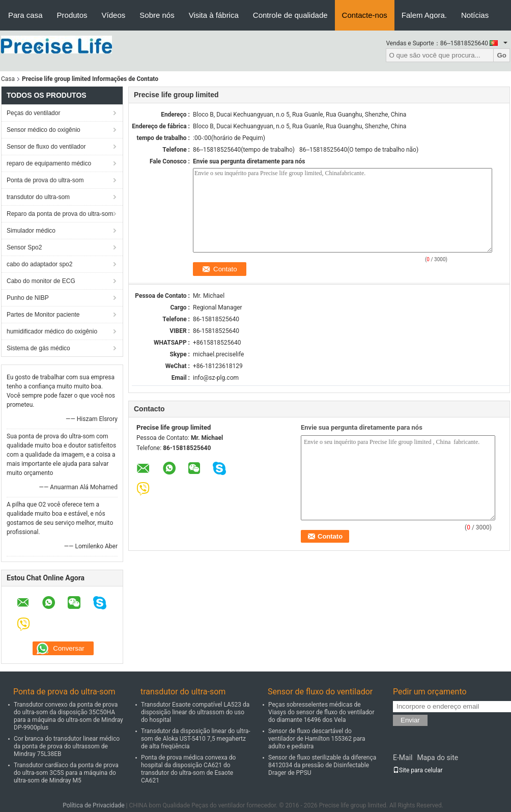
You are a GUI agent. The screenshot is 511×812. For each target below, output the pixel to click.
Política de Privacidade (93, 805)
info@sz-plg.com (216, 378)
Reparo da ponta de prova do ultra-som (60, 214)
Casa (8, 79)
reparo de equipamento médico (49, 163)
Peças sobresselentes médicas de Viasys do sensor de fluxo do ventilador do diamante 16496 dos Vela (321, 712)
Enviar (410, 720)
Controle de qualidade (290, 15)
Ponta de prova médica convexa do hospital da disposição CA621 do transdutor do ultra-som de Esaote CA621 (188, 769)
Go (502, 55)
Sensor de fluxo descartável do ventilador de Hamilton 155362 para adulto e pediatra (317, 739)
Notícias (475, 15)
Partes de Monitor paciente (43, 315)
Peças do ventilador (33, 113)
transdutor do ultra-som (38, 197)
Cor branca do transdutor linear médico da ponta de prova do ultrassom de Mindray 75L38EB (67, 746)
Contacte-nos (365, 15)
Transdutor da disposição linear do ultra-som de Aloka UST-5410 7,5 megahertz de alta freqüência (196, 739)
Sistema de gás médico (38, 348)
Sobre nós (157, 15)
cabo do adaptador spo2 (39, 264)
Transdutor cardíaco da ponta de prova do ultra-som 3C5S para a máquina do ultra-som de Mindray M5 (66, 773)
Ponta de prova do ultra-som (45, 180)
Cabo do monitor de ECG (41, 281)
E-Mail (403, 758)
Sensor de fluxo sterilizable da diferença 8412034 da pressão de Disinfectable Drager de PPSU (322, 765)
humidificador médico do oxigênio (52, 331)
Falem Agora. (424, 15)
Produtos (72, 15)
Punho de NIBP (28, 298)
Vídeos (114, 15)
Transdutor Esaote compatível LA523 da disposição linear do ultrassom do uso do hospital (195, 712)
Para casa (25, 15)
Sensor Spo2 (24, 247)
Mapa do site (437, 758)
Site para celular (418, 770)
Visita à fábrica (214, 15)
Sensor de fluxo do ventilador (46, 147)
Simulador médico (31, 231)
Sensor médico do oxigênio (44, 130)
